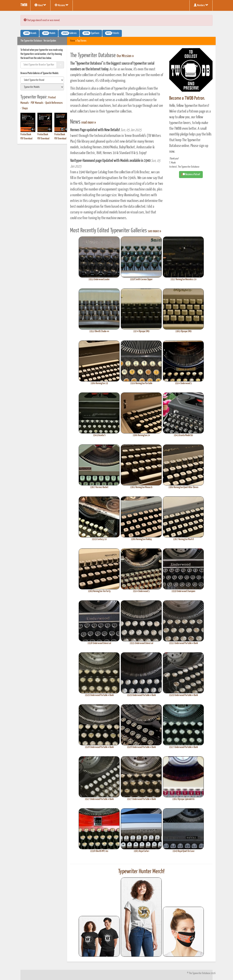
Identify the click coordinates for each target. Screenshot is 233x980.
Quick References (54, 103)
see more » (154, 231)
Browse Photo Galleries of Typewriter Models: (40, 73)
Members (201, 5)
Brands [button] (30, 33)
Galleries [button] (69, 33)
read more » (89, 123)
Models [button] (49, 33)
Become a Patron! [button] (191, 174)
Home (73, 41)
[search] (42, 80)
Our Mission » (125, 56)
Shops (25, 108)
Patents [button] (112, 33)
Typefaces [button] (91, 33)
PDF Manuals (37, 103)
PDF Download (26, 139)
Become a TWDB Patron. (187, 98)
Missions (62, 5)
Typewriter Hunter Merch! (141, 872)
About (40, 5)
